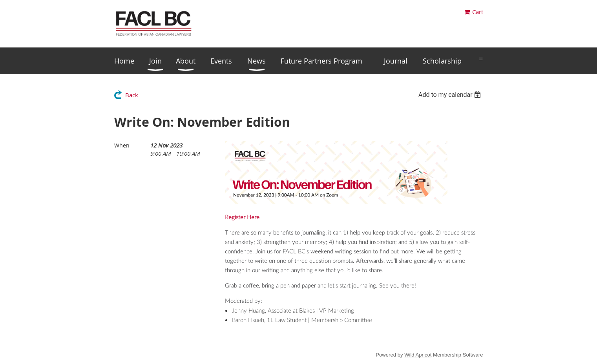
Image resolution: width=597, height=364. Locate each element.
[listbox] (451, 95)
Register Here (242, 217)
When (122, 145)
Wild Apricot (418, 355)
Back (132, 95)
